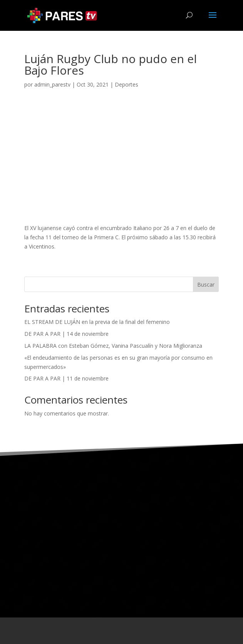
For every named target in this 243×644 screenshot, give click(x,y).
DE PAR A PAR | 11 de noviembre (66, 378)
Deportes (127, 84)
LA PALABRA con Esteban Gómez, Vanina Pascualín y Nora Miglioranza (113, 346)
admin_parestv (52, 84)
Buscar (206, 284)
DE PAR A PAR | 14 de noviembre (66, 334)
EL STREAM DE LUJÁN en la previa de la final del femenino (97, 322)
